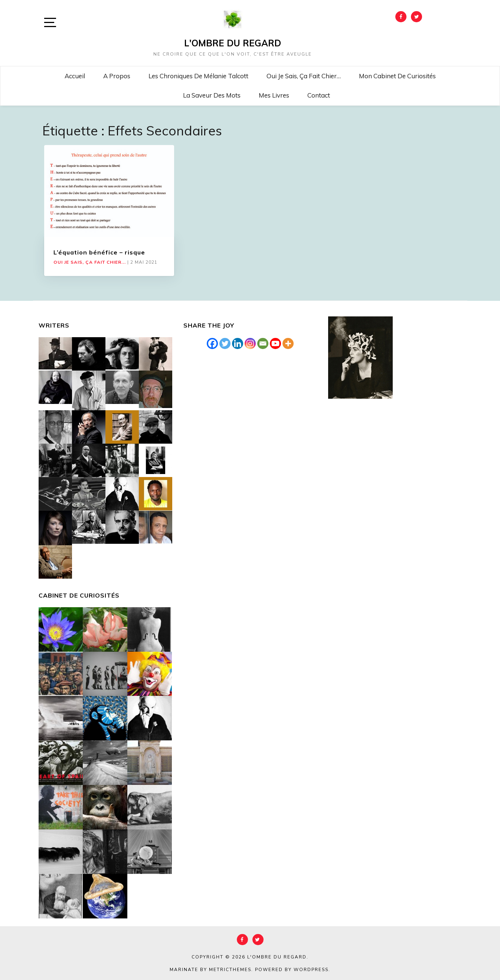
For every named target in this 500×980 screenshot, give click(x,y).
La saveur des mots (212, 95)
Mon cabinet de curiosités (397, 76)
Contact (319, 95)
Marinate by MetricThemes (210, 970)
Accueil (75, 76)
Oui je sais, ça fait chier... (90, 262)
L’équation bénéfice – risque (99, 252)
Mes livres (274, 95)
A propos (117, 76)
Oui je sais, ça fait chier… (304, 76)
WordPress (311, 970)
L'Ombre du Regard (233, 43)
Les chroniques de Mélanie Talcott (198, 76)
